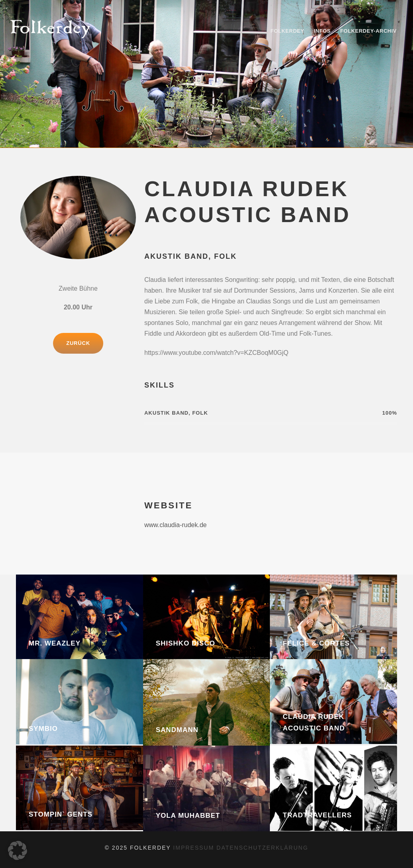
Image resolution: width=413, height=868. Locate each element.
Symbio (43, 729)
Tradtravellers (317, 815)
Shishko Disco (186, 643)
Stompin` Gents (61, 814)
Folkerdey (287, 31)
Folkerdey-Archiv (368, 31)
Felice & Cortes (316, 643)
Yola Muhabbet (188, 816)
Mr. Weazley (55, 643)
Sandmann (177, 730)
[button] (18, 850)
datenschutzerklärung (262, 848)
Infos (322, 31)
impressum (195, 848)
